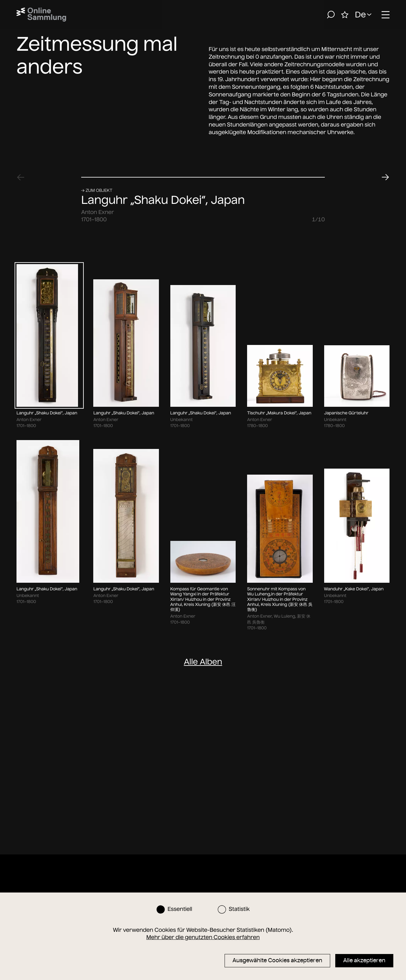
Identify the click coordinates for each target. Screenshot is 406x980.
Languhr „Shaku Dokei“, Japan (163, 765)
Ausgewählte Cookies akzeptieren (277, 960)
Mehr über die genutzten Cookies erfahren (203, 937)
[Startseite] (41, 15)
